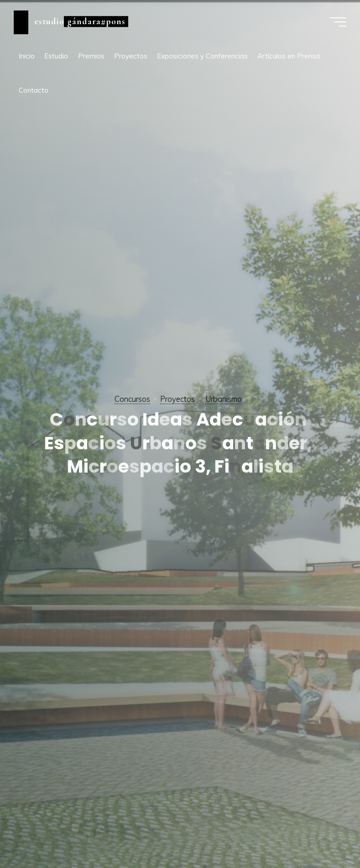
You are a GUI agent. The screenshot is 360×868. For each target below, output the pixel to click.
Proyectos (177, 399)
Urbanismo (224, 399)
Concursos (132, 399)
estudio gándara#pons (80, 21)
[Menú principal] (338, 22)
